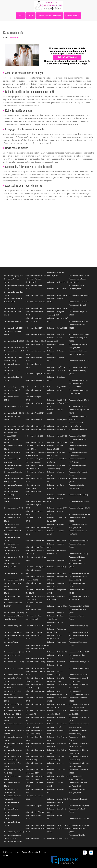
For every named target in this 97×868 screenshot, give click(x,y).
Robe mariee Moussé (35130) (14, 613)
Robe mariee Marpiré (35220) (57, 560)
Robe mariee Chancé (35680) (14, 348)
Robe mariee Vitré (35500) (13, 842)
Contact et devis (72, 16)
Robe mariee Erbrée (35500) (13, 406)
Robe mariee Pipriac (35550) (79, 632)
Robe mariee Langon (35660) (14, 508)
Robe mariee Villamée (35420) (58, 838)
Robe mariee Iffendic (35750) (57, 436)
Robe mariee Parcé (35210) (13, 632)
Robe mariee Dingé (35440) (57, 387)
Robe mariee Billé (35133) (34, 308)
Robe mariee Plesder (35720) (36, 645)
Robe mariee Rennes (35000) (79, 662)
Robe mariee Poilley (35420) (57, 652)
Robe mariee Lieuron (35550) (35, 541)
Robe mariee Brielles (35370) (57, 328)
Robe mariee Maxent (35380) (35, 567)
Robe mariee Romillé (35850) (14, 675)
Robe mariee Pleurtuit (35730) (14, 652)
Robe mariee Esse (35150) (78, 406)
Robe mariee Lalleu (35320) (78, 495)
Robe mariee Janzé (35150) (35, 442)
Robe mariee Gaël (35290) (34, 420)
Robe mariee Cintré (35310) (57, 367)
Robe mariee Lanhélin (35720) (57, 508)
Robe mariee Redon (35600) (35, 662)
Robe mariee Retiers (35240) (14, 668)
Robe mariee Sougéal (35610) (58, 799)
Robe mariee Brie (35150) (34, 328)
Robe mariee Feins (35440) (35, 413)
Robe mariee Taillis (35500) (78, 799)
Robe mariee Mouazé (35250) (57, 606)
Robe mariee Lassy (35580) (13, 514)
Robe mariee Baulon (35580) (79, 295)
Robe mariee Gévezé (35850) (14, 426)
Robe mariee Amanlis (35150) (36, 276)
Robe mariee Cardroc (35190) (36, 341)
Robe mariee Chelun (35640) (79, 361)
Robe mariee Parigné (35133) (35, 632)
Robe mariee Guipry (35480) (79, 429)
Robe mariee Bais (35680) (34, 295)
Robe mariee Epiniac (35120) (79, 400)
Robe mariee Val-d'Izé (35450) (58, 825)
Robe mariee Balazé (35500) (57, 295)
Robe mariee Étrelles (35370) (14, 413)
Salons (31, 16)
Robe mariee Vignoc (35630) (35, 838)
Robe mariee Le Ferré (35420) (79, 514)
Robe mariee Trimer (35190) (35, 825)
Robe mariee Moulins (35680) (79, 606)
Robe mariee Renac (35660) (57, 662)
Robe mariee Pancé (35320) (79, 626)
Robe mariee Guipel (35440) (57, 429)
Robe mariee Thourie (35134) (79, 806)
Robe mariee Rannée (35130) (14, 662)
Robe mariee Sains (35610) (78, 675)
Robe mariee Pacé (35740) (35, 626)
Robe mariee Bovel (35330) (13, 321)
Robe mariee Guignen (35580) (36, 429)
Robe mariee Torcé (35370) (35, 812)
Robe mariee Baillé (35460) (57, 289)
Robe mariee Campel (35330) (79, 334)
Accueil (21, 16)
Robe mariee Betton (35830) (13, 308)
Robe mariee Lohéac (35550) (35, 547)
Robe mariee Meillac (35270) (13, 573)
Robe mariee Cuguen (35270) (14, 387)
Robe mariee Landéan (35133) (36, 501)
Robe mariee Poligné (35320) (79, 652)
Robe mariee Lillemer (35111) (79, 541)
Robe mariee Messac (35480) (14, 580)
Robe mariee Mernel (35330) (79, 573)
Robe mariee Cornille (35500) (35, 380)
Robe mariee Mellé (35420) (57, 573)
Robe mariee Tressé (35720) (79, 819)
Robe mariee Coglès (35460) (35, 374)
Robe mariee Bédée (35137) (79, 302)
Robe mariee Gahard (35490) (57, 420)
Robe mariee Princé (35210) (35, 658)
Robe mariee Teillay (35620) (35, 806)
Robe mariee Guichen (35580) (14, 429)
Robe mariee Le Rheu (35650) (36, 527)
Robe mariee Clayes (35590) (79, 367)
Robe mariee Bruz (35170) (56, 334)
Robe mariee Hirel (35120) (34, 436)
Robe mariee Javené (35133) (57, 442)
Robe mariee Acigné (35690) (13, 276)
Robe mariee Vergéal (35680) (14, 832)
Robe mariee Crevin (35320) (79, 380)
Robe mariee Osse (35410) (13, 626)
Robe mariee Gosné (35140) (35, 426)
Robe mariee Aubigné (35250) (58, 282)
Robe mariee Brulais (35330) (35, 334)
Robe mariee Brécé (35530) (79, 321)
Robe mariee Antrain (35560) (79, 276)
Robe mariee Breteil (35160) (13, 328)
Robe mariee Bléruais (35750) (57, 308)
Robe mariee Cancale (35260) (14, 341)
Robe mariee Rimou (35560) (35, 668)
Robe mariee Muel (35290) (56, 613)
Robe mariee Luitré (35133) (78, 554)
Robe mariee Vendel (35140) (79, 825)
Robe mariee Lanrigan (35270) (79, 508)
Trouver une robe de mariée (50, 16)
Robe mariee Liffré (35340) (57, 541)
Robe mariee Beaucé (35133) (35, 302)
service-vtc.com (15, 852)
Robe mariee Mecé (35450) (57, 567)
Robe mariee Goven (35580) (57, 426)
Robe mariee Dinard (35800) (35, 387)
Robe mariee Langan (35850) (79, 501)
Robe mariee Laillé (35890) (56, 495)
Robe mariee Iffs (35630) (78, 436)
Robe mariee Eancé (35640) (57, 400)
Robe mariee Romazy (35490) (79, 668)
